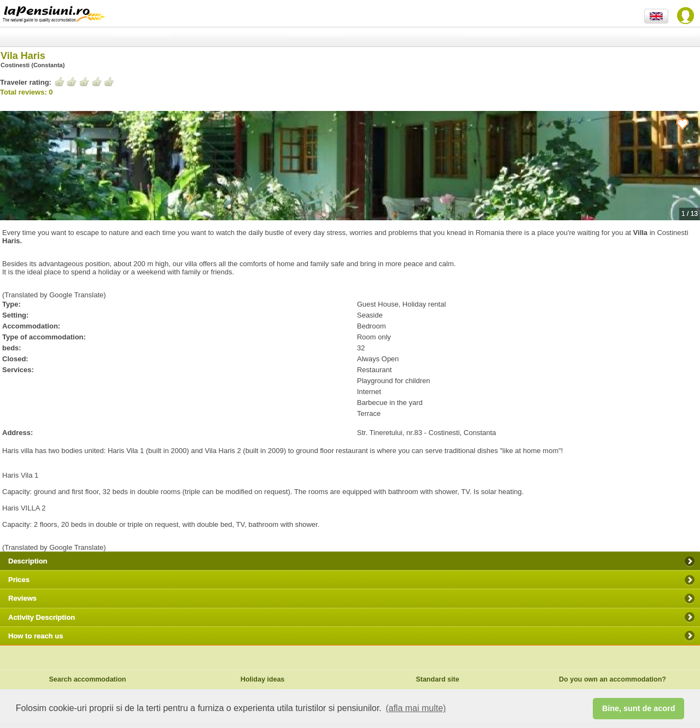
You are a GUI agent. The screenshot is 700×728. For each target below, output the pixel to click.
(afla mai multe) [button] (416, 708)
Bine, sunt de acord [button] (639, 708)
